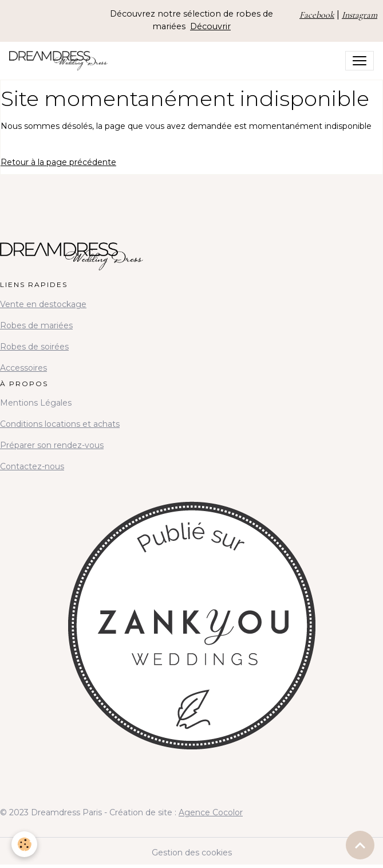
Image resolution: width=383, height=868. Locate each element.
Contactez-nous (32, 466)
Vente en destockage (43, 304)
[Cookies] (24, 844)
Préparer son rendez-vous (52, 445)
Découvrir (210, 26)
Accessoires (23, 368)
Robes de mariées (36, 325)
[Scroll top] (360, 845)
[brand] (61, 61)
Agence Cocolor (211, 812)
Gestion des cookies (192, 853)
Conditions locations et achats (60, 424)
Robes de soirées (34, 347)
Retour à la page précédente (58, 162)
